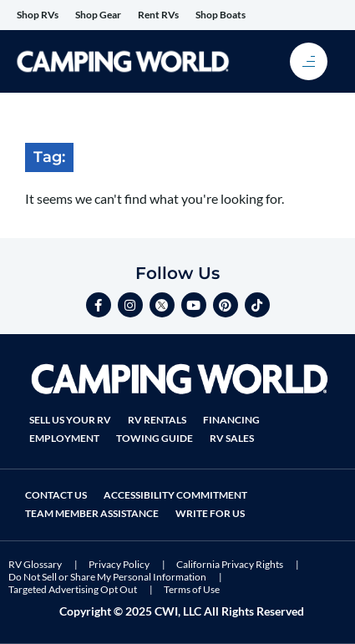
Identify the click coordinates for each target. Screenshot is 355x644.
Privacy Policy (119, 564)
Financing (231, 420)
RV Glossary (35, 564)
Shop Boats (221, 15)
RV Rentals (157, 420)
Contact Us (56, 495)
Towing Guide (155, 438)
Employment (64, 438)
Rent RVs (158, 15)
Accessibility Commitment (175, 495)
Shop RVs (38, 15)
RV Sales (232, 438)
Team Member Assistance (92, 513)
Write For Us (210, 513)
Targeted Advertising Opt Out (73, 589)
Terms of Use (192, 589)
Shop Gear (98, 15)
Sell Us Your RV (70, 420)
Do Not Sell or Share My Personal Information (107, 577)
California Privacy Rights (230, 564)
